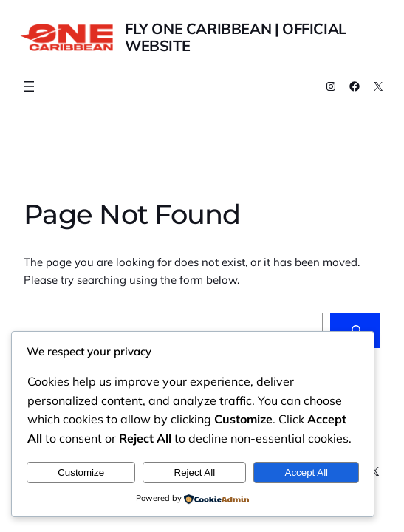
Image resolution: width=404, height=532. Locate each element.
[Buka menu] (29, 86)
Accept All (307, 473)
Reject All (195, 473)
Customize (81, 473)
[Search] (355, 330)
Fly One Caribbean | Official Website (236, 37)
